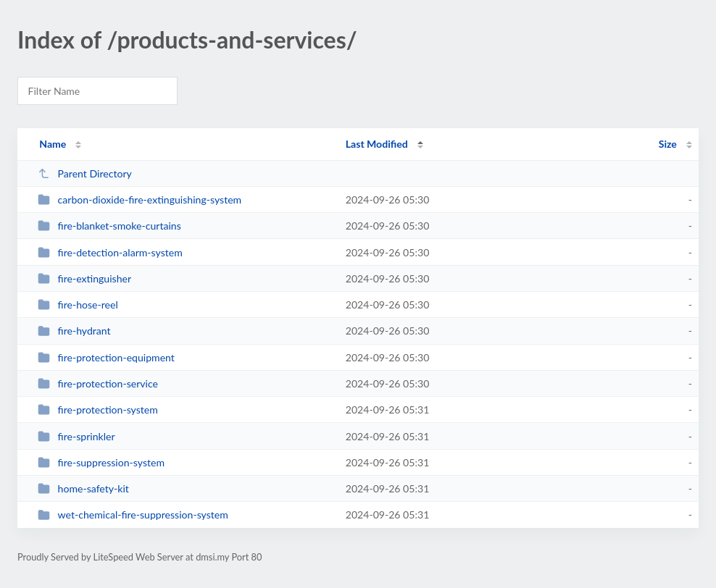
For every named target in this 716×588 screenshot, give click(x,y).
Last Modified (377, 144)
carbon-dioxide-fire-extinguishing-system (140, 199)
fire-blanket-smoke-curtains (109, 226)
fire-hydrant (74, 331)
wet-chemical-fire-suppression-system (133, 514)
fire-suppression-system (101, 462)
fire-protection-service (98, 383)
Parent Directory (85, 173)
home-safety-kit (83, 488)
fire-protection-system (98, 409)
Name (53, 144)
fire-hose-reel (78, 304)
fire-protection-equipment (106, 357)
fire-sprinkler (76, 436)
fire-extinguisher (84, 278)
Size (668, 144)
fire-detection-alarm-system (110, 252)
